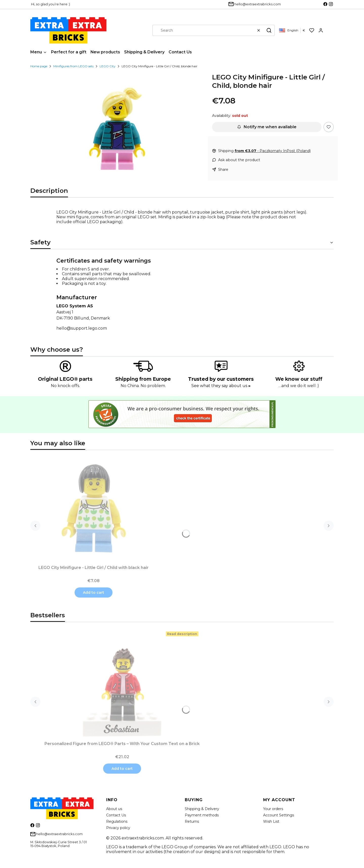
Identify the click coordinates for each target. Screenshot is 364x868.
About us (114, 809)
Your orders (273, 809)
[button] (269, 30)
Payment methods (202, 815)
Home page (39, 66)
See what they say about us (221, 386)
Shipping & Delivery (202, 809)
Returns (192, 821)
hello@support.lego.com (82, 328)
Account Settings (279, 815)
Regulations (117, 821)
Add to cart (94, 592)
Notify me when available (267, 127)
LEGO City (108, 66)
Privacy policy (118, 828)
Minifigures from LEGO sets (73, 66)
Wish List (271, 821)
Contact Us (116, 815)
